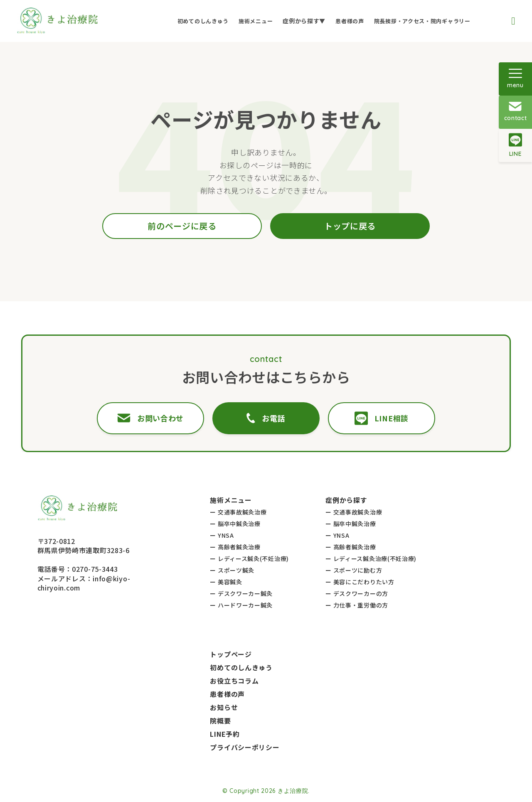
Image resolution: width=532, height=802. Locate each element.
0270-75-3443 (95, 569)
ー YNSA (222, 535)
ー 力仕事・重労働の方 (357, 605)
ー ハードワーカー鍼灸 (241, 605)
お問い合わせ (150, 418)
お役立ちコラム (234, 681)
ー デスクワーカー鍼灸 (241, 593)
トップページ (231, 654)
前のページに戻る (182, 226)
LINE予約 (225, 734)
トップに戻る (350, 226)
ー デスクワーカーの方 (357, 593)
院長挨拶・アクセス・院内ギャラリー (422, 21)
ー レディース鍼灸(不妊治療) (249, 558)
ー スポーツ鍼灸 (232, 570)
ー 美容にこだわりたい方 (360, 582)
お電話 (266, 418)
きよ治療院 (293, 791)
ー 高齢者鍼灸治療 (235, 547)
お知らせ (224, 707)
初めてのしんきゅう (203, 21)
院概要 (220, 721)
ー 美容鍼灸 (226, 582)
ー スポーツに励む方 (354, 570)
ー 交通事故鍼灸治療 (238, 512)
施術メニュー (256, 21)
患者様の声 (350, 21)
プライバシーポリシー (245, 747)
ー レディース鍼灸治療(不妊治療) (371, 558)
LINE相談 (382, 418)
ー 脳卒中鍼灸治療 (235, 524)
